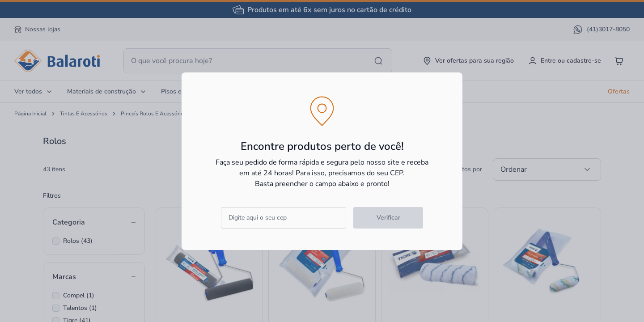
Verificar (388, 218)
